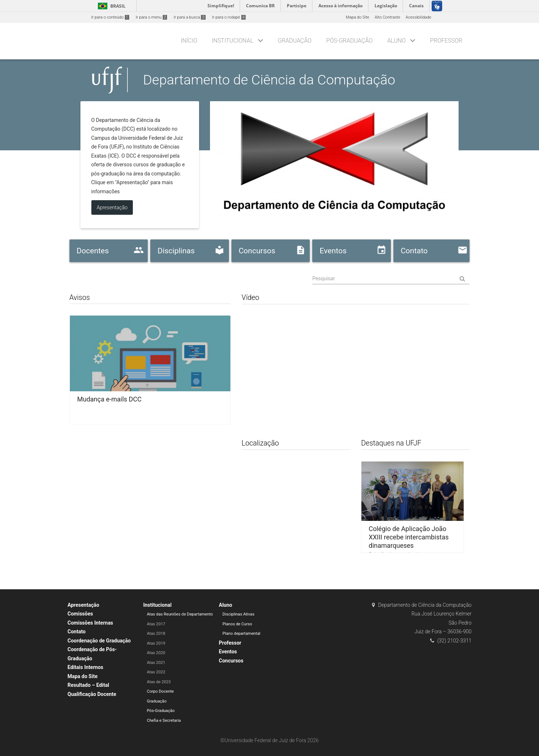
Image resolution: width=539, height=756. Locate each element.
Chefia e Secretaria (164, 721)
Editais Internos (86, 667)
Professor (446, 41)
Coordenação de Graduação (99, 641)
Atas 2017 (156, 624)
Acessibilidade (418, 17)
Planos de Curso (237, 624)
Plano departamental (241, 634)
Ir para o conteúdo (110, 17)
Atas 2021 (156, 663)
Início (189, 41)
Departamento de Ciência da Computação (269, 80)
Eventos (228, 652)
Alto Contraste (388, 17)
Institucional (233, 41)
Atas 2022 (156, 672)
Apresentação (84, 605)
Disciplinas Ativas (238, 614)
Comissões (80, 614)
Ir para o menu (151, 17)
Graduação (295, 41)
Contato (77, 632)
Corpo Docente (160, 691)
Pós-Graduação (349, 41)
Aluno (397, 41)
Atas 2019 (156, 643)
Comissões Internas (90, 623)
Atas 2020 (156, 653)
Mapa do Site (357, 17)
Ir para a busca (190, 17)
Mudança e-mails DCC (109, 399)
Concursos (231, 661)
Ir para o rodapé (229, 17)
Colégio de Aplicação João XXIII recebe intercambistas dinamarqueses (409, 537)
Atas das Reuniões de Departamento (180, 614)
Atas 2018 (156, 634)
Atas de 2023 (159, 682)
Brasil (110, 6)
